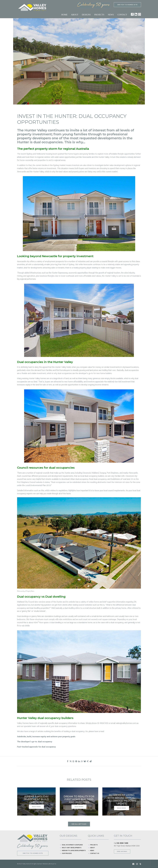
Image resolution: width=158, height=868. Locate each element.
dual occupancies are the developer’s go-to (75, 373)
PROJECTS (94, 845)
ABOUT (93, 848)
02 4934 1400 (123, 843)
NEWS (92, 851)
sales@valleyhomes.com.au (127, 723)
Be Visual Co (53, 864)
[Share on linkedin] (79, 761)
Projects (99, 15)
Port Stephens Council (26, 482)
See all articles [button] (79, 824)
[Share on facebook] (68, 761)
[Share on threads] (73, 761)
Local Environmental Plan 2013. (38, 485)
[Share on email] (90, 761)
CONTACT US (95, 853)
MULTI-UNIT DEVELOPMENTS (72, 848)
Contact (122, 15)
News (111, 15)
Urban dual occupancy (79, 479)
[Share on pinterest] (76, 761)
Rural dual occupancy (98, 479)
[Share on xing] (88, 761)
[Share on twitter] (70, 761)
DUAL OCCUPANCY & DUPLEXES (72, 845)
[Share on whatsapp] (82, 761)
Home (64, 15)
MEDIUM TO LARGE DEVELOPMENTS (74, 851)
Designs (86, 15)
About (75, 15)
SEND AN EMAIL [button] (122, 851)
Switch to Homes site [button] (33, 853)
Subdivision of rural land (121, 479)
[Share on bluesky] (85, 761)
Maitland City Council (26, 602)
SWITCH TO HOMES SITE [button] (127, 5)
